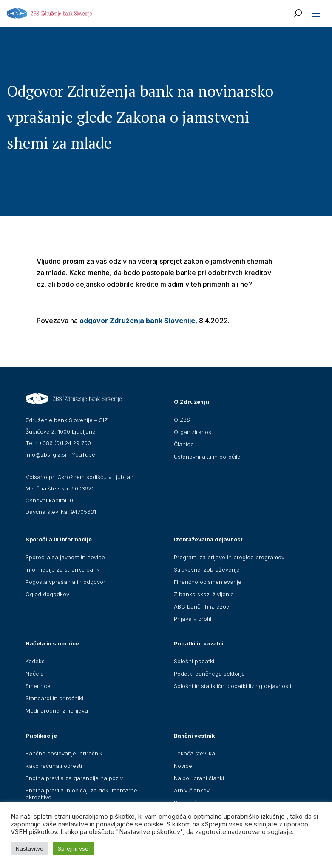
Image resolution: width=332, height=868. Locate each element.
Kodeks (35, 661)
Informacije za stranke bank (62, 569)
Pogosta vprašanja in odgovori (66, 582)
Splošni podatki (194, 661)
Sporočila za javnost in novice (65, 557)
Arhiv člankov (192, 790)
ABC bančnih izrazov (201, 606)
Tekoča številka (194, 753)
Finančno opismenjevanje (208, 582)
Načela (35, 674)
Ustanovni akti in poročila (207, 457)
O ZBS (182, 420)
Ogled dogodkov (47, 594)
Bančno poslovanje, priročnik (64, 753)
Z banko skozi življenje (204, 594)
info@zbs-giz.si (46, 454)
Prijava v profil (193, 619)
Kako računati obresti (54, 766)
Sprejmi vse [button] (73, 848)
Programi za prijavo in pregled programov (229, 557)
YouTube (84, 454)
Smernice (38, 686)
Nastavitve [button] (30, 848)
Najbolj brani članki (199, 778)
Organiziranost (193, 432)
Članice (184, 444)
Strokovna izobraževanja (207, 569)
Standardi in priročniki (54, 698)
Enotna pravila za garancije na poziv (74, 778)
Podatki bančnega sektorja (209, 674)
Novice (183, 766)
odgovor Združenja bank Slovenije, (138, 321)
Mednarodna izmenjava (57, 710)
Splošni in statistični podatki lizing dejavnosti (233, 686)
